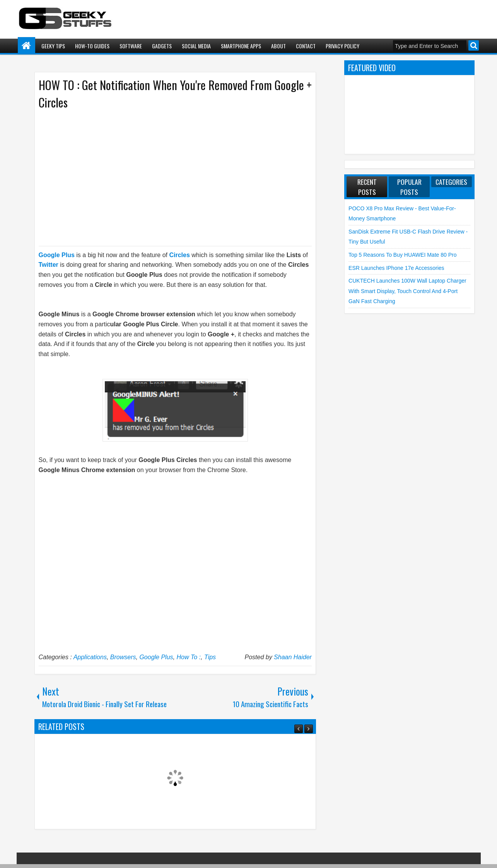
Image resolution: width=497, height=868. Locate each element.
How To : (189, 657)
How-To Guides (92, 46)
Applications (90, 657)
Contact (306, 46)
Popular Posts (409, 187)
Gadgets (162, 46)
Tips (210, 657)
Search (474, 45)
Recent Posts (367, 187)
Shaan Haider (293, 657)
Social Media (196, 46)
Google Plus (156, 657)
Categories (451, 182)
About (278, 46)
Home (26, 46)
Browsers (123, 657)
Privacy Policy (342, 46)
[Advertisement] (167, 177)
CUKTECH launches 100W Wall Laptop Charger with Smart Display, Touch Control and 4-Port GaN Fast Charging (407, 291)
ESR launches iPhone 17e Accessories (396, 268)
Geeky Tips (53, 46)
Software (131, 46)
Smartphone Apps (241, 46)
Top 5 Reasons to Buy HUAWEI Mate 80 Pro (402, 255)
